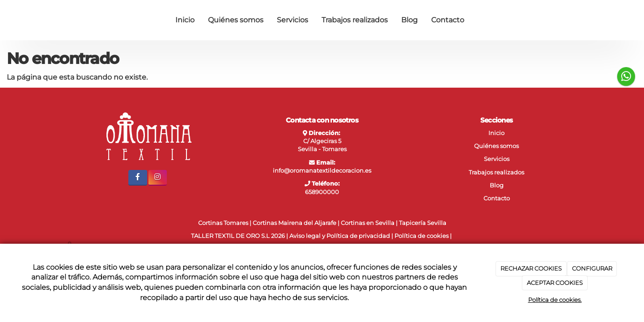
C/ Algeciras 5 (322, 141)
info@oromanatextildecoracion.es (322, 171)
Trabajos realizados (355, 20)
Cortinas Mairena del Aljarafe (294, 223)
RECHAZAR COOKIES (531, 268)
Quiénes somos (236, 20)
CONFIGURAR (592, 268)
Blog (409, 20)
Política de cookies (422, 236)
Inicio (185, 20)
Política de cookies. (555, 300)
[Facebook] (138, 178)
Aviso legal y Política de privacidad (340, 236)
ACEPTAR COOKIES (555, 283)
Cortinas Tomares (223, 223)
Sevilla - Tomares (322, 149)
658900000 (322, 192)
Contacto (448, 20)
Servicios (292, 20)
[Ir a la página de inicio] (58, 20)
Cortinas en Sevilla (368, 223)
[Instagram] (158, 178)
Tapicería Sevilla (423, 223)
